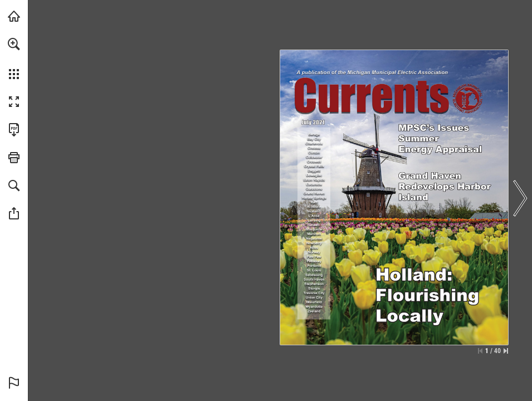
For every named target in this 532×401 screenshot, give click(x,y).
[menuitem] (14, 58)
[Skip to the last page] (506, 351)
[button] (14, 44)
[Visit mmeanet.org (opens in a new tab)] (14, 16)
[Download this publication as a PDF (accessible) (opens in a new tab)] (14, 130)
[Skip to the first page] (480, 351)
